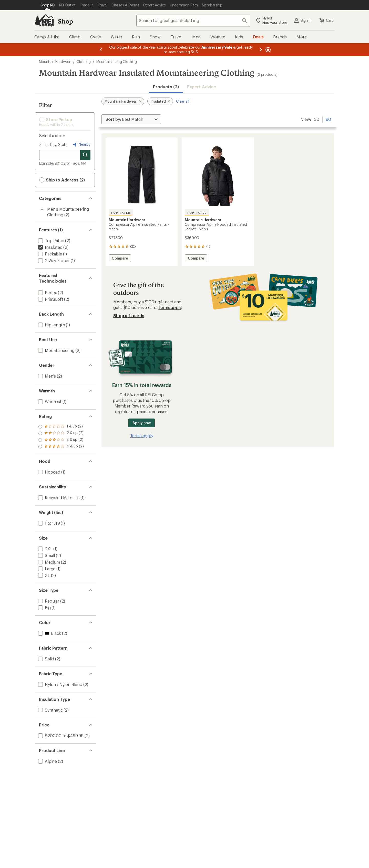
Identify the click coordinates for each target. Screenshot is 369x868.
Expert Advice (202, 87)
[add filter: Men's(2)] (47, 376)
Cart (326, 20)
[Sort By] (131, 119)
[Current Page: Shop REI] (48, 5)
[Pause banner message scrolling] (268, 50)
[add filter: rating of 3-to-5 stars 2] (61, 433)
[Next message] (261, 50)
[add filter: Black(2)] (49, 633)
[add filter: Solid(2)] (46, 659)
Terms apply (170, 307)
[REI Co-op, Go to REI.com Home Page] (44, 20)
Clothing (84, 62)
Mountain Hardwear (55, 62)
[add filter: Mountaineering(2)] (56, 350)
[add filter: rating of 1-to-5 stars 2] (61, 447)
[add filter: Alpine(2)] (47, 761)
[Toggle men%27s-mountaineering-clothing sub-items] (42, 210)
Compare (121, 259)
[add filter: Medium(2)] (49, 562)
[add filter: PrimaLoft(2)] (50, 299)
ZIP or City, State (53, 144)
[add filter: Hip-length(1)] (51, 325)
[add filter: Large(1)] (46, 569)
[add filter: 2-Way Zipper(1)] (53, 260)
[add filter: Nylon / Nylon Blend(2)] (60, 684)
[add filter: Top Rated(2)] (51, 240)
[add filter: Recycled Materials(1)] (58, 497)
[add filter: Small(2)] (46, 555)
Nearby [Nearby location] (81, 145)
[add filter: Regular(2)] (48, 601)
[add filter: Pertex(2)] (47, 292)
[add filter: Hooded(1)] (49, 472)
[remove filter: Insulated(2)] (50, 247)
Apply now (142, 423)
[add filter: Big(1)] (44, 608)
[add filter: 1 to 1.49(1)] (49, 523)
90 (328, 119)
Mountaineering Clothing (117, 62)
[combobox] (193, 20)
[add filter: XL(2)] (44, 575)
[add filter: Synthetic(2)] (50, 710)
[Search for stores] (85, 155)
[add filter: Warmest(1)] (49, 401)
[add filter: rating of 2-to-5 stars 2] (61, 440)
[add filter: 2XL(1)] (45, 549)
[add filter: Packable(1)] (50, 254)
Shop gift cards (129, 315)
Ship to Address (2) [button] (62, 180)
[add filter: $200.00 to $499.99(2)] (60, 736)
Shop (65, 21)
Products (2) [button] (166, 87)
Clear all (183, 101)
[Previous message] (101, 50)
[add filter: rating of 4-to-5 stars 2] (61, 427)
